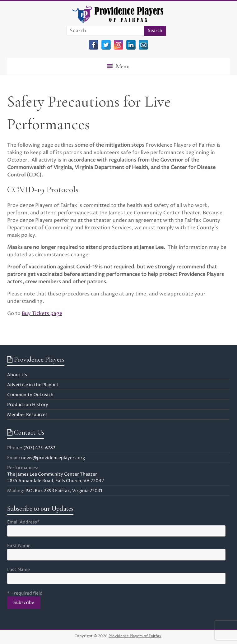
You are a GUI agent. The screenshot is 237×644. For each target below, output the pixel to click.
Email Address (23, 522)
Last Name (19, 570)
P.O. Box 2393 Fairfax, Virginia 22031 (64, 491)
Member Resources (27, 415)
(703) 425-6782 (39, 448)
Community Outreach (30, 395)
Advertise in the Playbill (33, 385)
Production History (28, 405)
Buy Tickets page (42, 313)
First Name (19, 546)
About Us (17, 375)
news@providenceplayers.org (53, 458)
